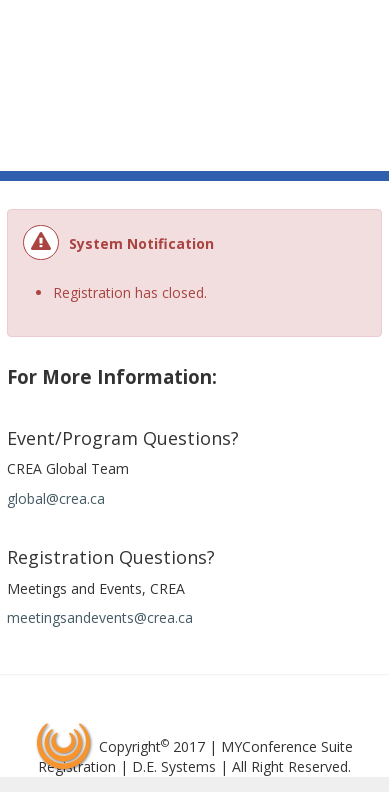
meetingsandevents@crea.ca (100, 617)
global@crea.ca (56, 498)
